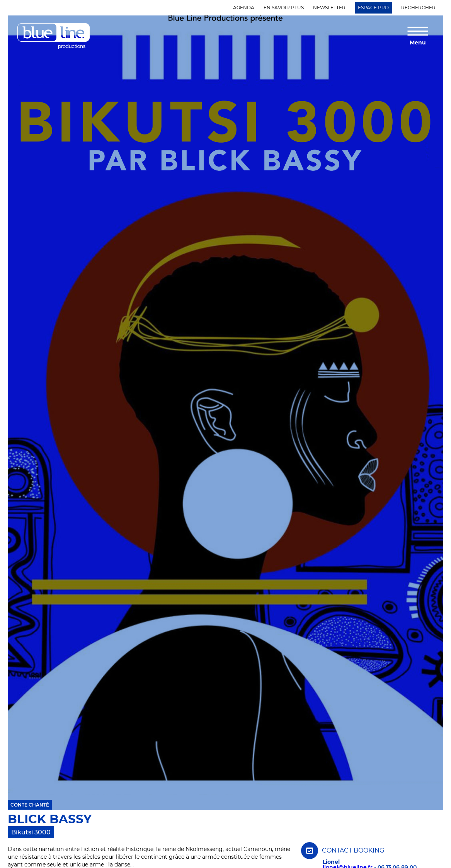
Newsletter (329, 8)
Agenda (244, 8)
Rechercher (418, 8)
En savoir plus (284, 8)
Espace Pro (373, 8)
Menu (418, 42)
